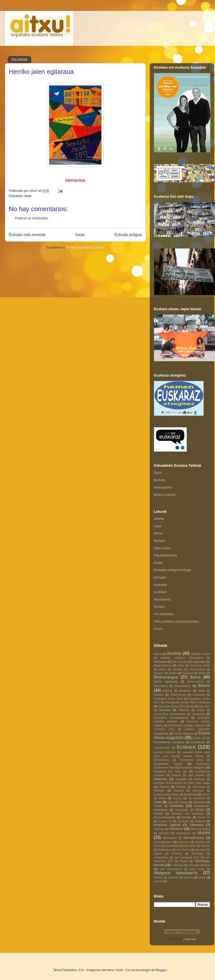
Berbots (160, 480)
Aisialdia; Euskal (200, 654)
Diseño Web (190, 939)
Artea (181, 666)
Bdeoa (202, 673)
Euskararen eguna (168, 764)
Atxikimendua (197, 669)
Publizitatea (165, 850)
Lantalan (160, 592)
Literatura (176, 829)
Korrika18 (183, 821)
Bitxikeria (185, 691)
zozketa (158, 881)
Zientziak (173, 878)
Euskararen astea (191, 760)
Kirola (200, 810)
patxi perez (190, 846)
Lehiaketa (196, 825)
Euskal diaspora (184, 734)
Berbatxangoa (166, 677)
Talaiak (184, 861)
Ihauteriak (160, 795)
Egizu (158, 473)
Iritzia (162, 798)
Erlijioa (201, 710)
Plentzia (205, 846)
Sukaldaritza (161, 857)
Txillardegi (177, 865)
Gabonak (161, 779)
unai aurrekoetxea (171, 869)
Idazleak (179, 791)
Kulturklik (161, 585)
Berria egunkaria (166, 681)
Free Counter (175, 939)
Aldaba (159, 519)
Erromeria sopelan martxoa (187, 725)
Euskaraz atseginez (193, 767)
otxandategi (172, 846)
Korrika (186, 817)
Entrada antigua (128, 235)
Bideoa (204, 686)
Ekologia (165, 710)
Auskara (159, 673)
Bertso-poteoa (196, 682)
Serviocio (200, 850)
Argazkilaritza (163, 665)
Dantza (159, 694)
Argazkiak (199, 662)
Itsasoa (177, 798)
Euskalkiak (198, 742)
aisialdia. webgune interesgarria (182, 658)
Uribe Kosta (197, 869)
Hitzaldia (181, 787)
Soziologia (198, 854)
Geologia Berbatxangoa (168, 783)
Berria (158, 533)
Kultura (200, 821)
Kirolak (158, 813)
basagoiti (188, 673)
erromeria (198, 714)
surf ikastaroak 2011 (187, 857)
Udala (191, 865)
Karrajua (160, 577)
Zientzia (158, 878)
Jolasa (184, 802)
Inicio (80, 235)
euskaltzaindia (162, 748)
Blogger (161, 970)
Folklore (176, 775)
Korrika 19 (165, 821)
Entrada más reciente (27, 235)
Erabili (158, 563)
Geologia (200, 779)
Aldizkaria (160, 662)
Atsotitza (178, 669)
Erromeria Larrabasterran (171, 718)
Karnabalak (182, 810)
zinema (188, 877)
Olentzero (184, 842)
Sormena (177, 854)
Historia (164, 787)
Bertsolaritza (183, 686)
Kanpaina (199, 802)
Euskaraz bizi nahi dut (170, 771)
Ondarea (200, 842)
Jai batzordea (197, 798)
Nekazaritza (170, 838)
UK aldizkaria (164, 614)
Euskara (186, 747)
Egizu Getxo (163, 548)
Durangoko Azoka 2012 (172, 706)
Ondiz (157, 846)
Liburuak (159, 829)
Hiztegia (159, 790)
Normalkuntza (163, 842)
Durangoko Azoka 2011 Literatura (187, 702)
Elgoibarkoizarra (166, 555)
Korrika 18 (204, 817)
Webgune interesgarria (176, 873)
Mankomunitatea (200, 829)
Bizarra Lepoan (165, 495)
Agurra (158, 654)
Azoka (173, 673)
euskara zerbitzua (165, 752)
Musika (204, 833)
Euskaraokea (162, 760)
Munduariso (162, 599)
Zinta (202, 877)
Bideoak (168, 691)
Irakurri (206, 795)
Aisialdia (174, 653)
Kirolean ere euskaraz (188, 813)
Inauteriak (190, 794)
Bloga (202, 691)
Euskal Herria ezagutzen (182, 735)
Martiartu (164, 833)
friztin (120, 970)
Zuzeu (158, 629)
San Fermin (183, 850)
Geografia (181, 779)
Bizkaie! (160, 541)
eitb (192, 706)
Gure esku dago (199, 783)
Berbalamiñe (163, 487)
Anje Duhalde (180, 662)
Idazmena (198, 791)
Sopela (158, 854)
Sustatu (159, 607)
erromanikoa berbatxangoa (170, 714)
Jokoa (171, 802)
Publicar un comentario (32, 218)
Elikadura (184, 710)
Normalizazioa (194, 838)
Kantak (158, 806)
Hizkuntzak (199, 787)
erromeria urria (164, 729)
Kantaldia (177, 806)
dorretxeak (199, 695)
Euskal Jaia (199, 738)
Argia (158, 526)
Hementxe (75, 180)
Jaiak (28, 196)
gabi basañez (197, 775)
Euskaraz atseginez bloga (172, 570)
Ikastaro (174, 795)
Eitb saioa (204, 706)
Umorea (205, 865)
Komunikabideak (165, 817)
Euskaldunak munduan (169, 742)
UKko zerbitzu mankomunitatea (176, 621)
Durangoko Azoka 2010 (168, 699)
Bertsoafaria (161, 686)
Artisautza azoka (200, 666)
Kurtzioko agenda (167, 825)
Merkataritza (183, 833)
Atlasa (163, 669)
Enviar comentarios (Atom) (86, 247)
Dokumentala (178, 695)
